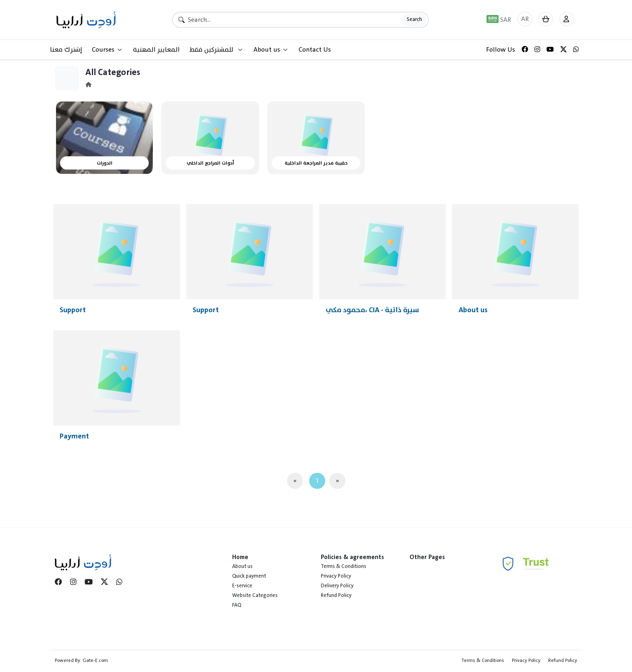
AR (525, 19)
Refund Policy (336, 595)
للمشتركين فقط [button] (216, 50)
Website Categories (255, 595)
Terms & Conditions (344, 566)
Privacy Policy (336, 576)
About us (242, 566)
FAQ (237, 605)
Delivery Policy (337, 586)
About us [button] (270, 50)
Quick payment (249, 576)
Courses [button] (107, 50)
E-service (242, 586)
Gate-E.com (95, 660)
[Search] (300, 20)
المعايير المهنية (156, 50)
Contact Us (315, 50)
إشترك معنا (66, 50)
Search (414, 19)
